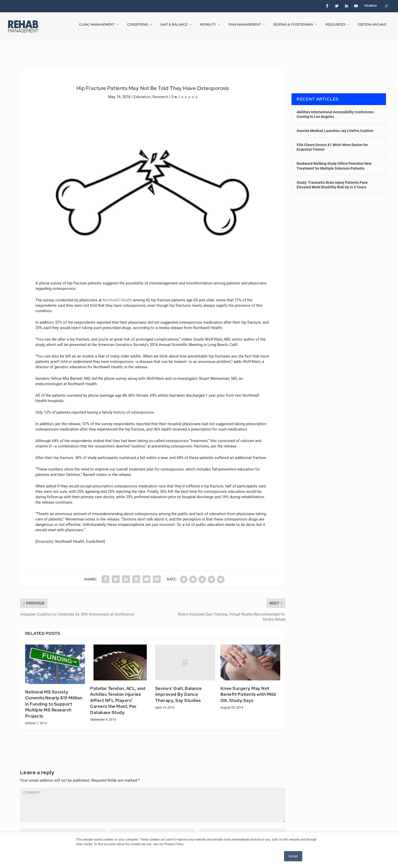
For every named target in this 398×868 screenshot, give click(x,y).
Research (160, 92)
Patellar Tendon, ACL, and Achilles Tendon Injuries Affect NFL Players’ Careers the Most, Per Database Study (118, 696)
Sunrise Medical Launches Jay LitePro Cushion (335, 126)
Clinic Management (97, 28)
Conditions (138, 28)
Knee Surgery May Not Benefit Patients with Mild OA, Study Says (248, 690)
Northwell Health (117, 295)
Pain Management (245, 28)
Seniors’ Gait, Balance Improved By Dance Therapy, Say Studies (179, 690)
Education (142, 92)
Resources (336, 28)
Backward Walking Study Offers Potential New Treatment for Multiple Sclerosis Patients (334, 161)
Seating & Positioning (293, 28)
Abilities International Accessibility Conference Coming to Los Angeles (335, 109)
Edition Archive (372, 28)
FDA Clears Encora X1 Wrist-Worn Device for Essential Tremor (332, 142)
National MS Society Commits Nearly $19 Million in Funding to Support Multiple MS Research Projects (54, 699)
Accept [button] (293, 856)
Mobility (208, 28)
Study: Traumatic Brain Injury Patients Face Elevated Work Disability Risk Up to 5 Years (332, 180)
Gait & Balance (174, 28)
